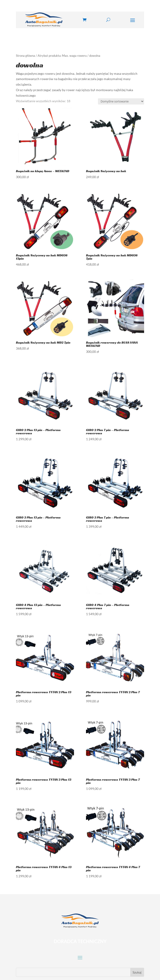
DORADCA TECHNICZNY (80, 941)
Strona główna (25, 56)
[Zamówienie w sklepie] (121, 101)
